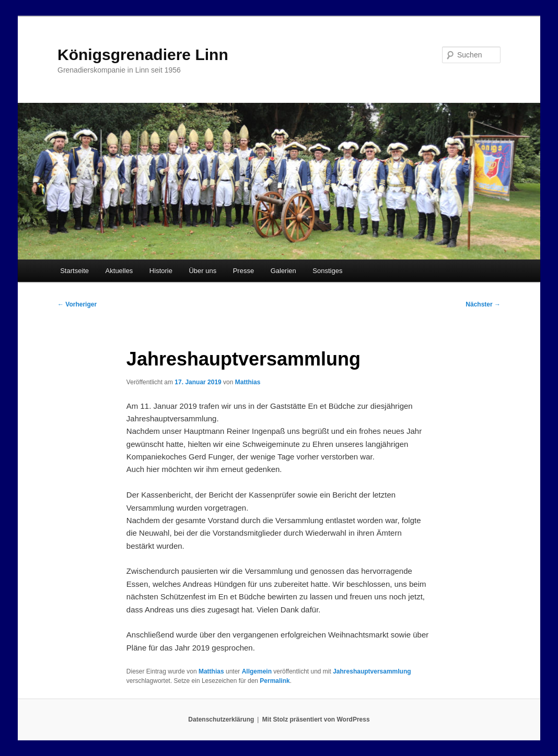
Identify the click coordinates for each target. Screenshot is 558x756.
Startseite (74, 271)
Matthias (248, 382)
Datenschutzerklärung (221, 719)
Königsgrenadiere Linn (143, 55)
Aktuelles (119, 271)
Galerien (283, 271)
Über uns (202, 271)
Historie (161, 271)
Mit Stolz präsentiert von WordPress (316, 719)
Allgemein (257, 671)
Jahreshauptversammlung (372, 671)
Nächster (483, 304)
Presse (243, 271)
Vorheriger (77, 304)
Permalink (275, 681)
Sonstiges (327, 271)
